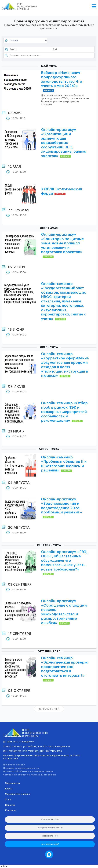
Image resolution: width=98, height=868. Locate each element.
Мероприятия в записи (18, 794)
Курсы (9, 789)
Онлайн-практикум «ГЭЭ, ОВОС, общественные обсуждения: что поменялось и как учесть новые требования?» (64, 561)
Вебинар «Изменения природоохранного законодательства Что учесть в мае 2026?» (62, 79)
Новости (10, 805)
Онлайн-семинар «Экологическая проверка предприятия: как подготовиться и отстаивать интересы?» (65, 667)
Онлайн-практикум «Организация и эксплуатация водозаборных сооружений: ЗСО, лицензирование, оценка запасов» (64, 143)
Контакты (11, 810)
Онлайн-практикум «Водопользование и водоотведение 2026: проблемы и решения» (62, 506)
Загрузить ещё (49, 709)
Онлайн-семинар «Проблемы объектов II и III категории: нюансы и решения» (64, 464)
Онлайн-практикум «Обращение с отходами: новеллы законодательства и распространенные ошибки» (64, 612)
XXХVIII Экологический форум (62, 191)
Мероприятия (13, 783)
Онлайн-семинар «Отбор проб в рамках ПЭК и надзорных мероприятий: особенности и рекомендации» (64, 412)
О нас (9, 799)
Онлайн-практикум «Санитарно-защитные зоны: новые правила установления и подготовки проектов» (62, 243)
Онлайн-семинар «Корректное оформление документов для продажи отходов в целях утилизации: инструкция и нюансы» (65, 365)
